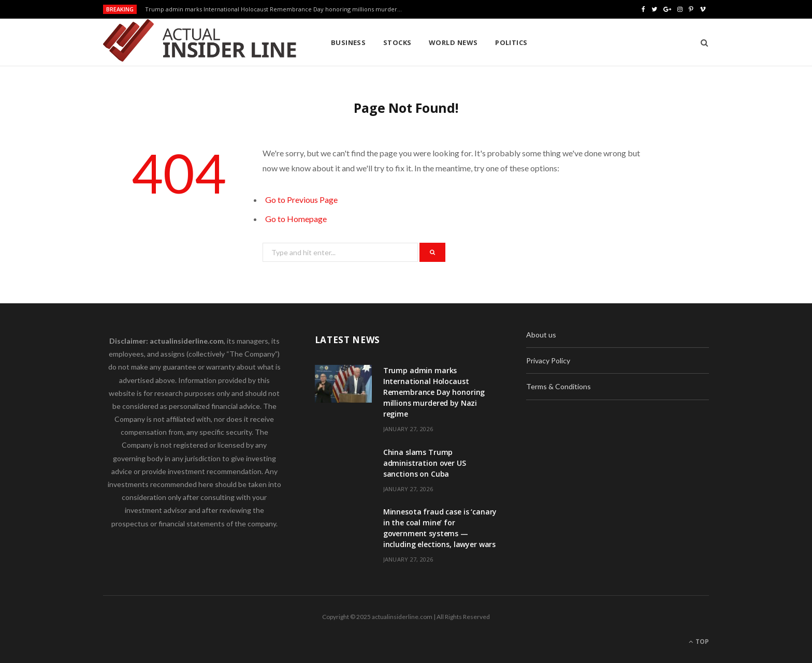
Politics (511, 42)
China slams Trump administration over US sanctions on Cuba (425, 463)
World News (453, 42)
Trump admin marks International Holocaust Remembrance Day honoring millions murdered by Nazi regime (277, 9)
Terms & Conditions (559, 386)
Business (349, 42)
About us (541, 335)
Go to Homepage (296, 219)
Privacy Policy (548, 360)
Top (699, 642)
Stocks (397, 42)
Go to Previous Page (301, 200)
